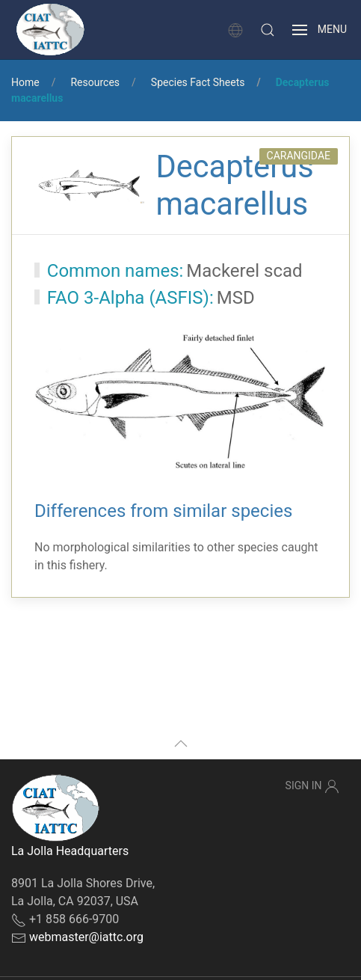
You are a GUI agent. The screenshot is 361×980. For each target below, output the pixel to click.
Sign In (312, 786)
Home (25, 82)
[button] (268, 30)
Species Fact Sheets (198, 82)
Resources (95, 82)
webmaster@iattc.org (86, 937)
